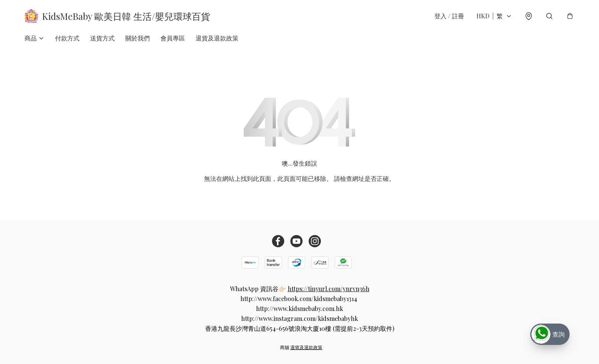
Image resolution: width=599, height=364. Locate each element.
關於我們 (138, 38)
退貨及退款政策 (217, 38)
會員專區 (173, 38)
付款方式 (67, 38)
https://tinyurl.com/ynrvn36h (329, 289)
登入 (449, 16)
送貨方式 (102, 38)
